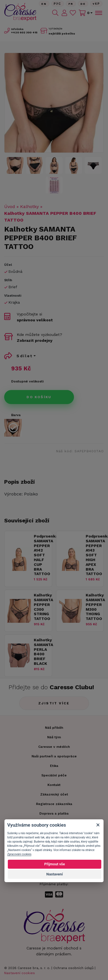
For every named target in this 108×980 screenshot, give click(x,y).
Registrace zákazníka (54, 804)
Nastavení (55, 874)
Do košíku (39, 397)
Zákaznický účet (54, 794)
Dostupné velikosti (27, 381)
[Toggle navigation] (98, 13)
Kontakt (54, 785)
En (44, 4)
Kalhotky (29, 207)
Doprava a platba (54, 813)
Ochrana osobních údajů (73, 968)
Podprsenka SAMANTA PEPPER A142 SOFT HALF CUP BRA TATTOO (41, 555)
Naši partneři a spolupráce (54, 756)
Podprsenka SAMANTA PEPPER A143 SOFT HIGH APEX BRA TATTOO (93, 555)
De (83, 4)
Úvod (10, 207)
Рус (58, 4)
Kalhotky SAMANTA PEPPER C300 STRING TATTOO (41, 607)
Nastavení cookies (20, 973)
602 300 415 (24, 32)
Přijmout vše (54, 864)
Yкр (96, 4)
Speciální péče (54, 775)
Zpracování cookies (19, 854)
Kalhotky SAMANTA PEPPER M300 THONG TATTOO (93, 607)
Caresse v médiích (54, 747)
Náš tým (54, 737)
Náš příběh (54, 728)
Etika (54, 766)
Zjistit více (54, 703)
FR (71, 4)
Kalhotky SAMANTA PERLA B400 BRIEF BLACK (41, 652)
